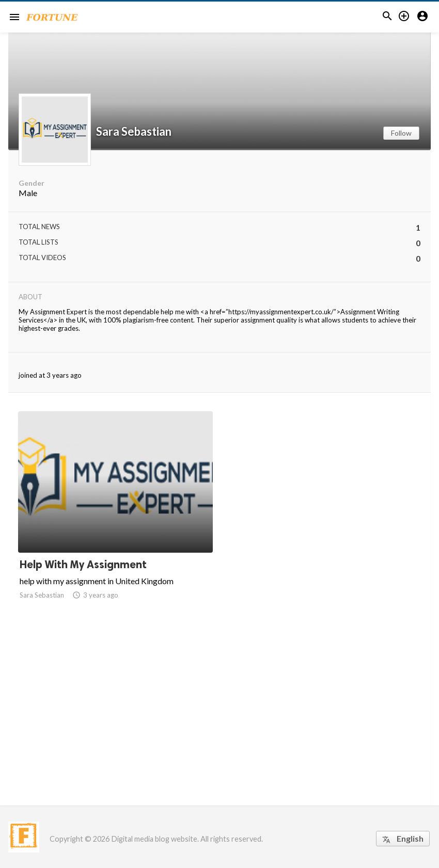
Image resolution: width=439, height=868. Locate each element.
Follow (401, 133)
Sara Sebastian (134, 132)
